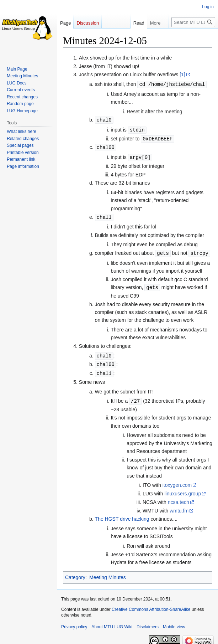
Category (75, 573)
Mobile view (174, 622)
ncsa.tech (179, 498)
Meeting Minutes (108, 573)
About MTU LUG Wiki (112, 622)
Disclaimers (148, 622)
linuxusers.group (183, 489)
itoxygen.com (177, 480)
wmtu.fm (179, 506)
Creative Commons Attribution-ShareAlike (151, 605)
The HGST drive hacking (122, 514)
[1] (182, 74)
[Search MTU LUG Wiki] (193, 22)
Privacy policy (74, 622)
